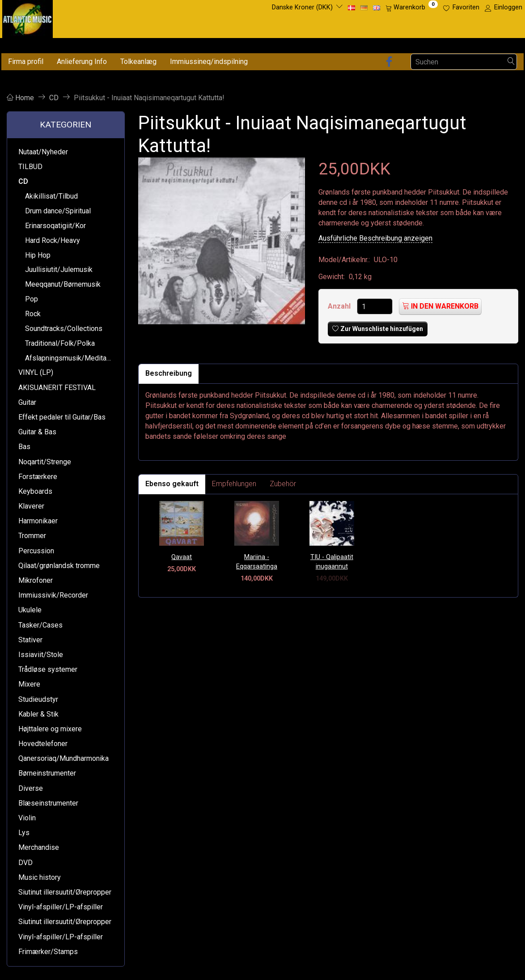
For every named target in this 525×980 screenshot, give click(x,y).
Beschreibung (169, 373)
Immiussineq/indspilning (209, 62)
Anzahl (340, 306)
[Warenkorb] (412, 8)
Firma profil (26, 62)
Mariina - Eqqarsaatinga (257, 562)
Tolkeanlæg (138, 62)
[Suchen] (511, 62)
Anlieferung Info (82, 62)
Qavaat (182, 557)
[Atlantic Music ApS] (28, 17)
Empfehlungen (234, 484)
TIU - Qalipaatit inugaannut (332, 562)
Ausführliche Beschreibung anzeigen (375, 238)
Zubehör (283, 484)
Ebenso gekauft (172, 484)
